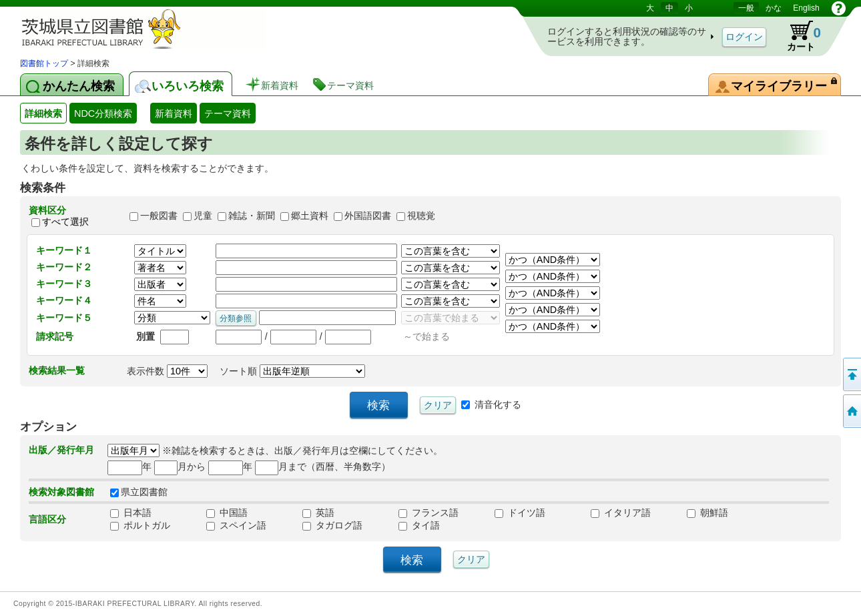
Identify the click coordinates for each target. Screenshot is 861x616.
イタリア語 (621, 513)
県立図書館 (139, 492)
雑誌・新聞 (252, 216)
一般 (746, 8)
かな (774, 8)
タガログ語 (332, 525)
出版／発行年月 (61, 450)
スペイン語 (236, 525)
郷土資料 (310, 216)
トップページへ (851, 411)
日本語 (131, 513)
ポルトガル (140, 525)
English (806, 8)
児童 (203, 216)
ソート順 (292, 371)
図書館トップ (44, 63)
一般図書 (159, 216)
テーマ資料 (228, 113)
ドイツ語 (520, 513)
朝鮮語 (707, 513)
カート (798, 36)
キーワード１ (64, 250)
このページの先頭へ (851, 374)
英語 (318, 513)
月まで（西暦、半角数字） (323, 467)
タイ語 (419, 525)
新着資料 (174, 113)
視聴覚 (421, 216)
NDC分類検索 (103, 113)
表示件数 (167, 371)
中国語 (227, 513)
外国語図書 (368, 216)
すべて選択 (65, 222)
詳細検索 (43, 113)
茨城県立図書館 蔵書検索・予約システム (160, 28)
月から (180, 467)
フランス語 (428, 513)
